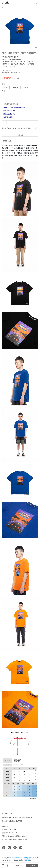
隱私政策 (12, 821)
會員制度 (22, 818)
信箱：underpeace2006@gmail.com (14, 836)
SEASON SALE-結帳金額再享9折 (14, 108)
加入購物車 (18, 865)
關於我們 (5, 818)
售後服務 (5, 821)
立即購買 (32, 865)
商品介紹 (20, 135)
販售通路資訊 (13, 818)
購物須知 (29, 818)
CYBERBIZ (27, 860)
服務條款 (19, 821)
